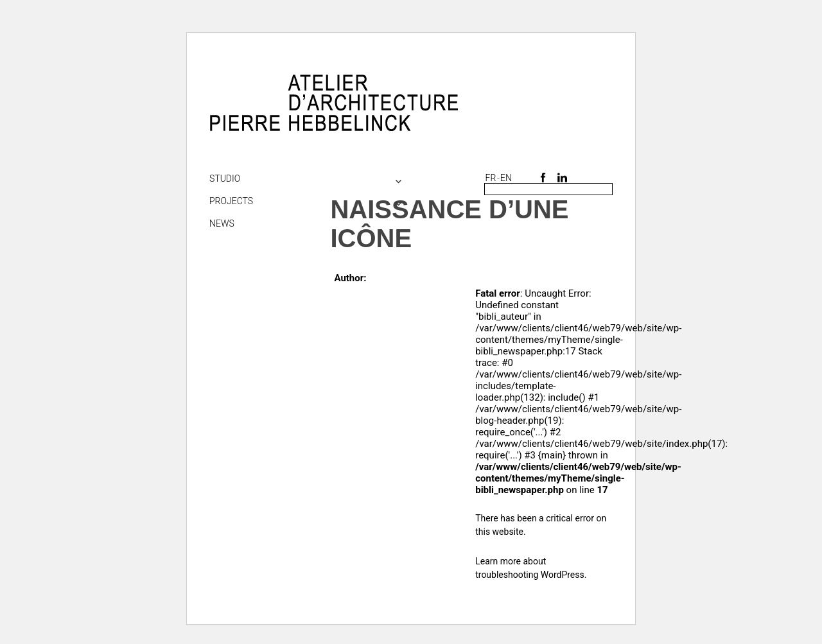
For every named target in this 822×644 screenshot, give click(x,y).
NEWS (222, 223)
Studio (225, 178)
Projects (231, 201)
